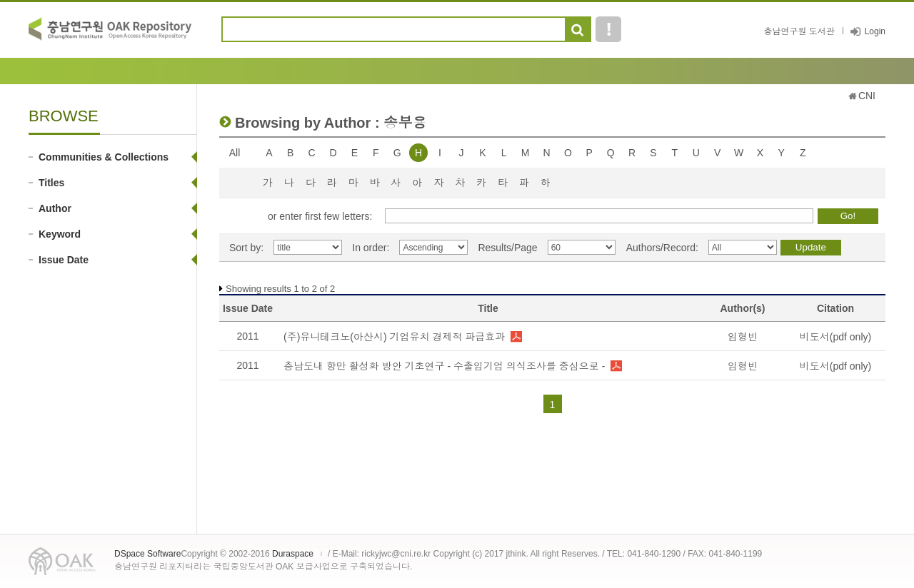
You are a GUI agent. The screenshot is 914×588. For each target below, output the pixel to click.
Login (875, 31)
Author (55, 208)
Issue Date (64, 260)
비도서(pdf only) (835, 337)
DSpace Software (147, 554)
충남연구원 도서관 (799, 31)
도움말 (608, 29)
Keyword (60, 234)
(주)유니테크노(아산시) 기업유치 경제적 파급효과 (394, 337)
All (235, 153)
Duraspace (293, 554)
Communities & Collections (104, 157)
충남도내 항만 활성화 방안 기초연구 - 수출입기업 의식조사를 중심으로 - (444, 366)
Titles (51, 183)
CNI (867, 96)
